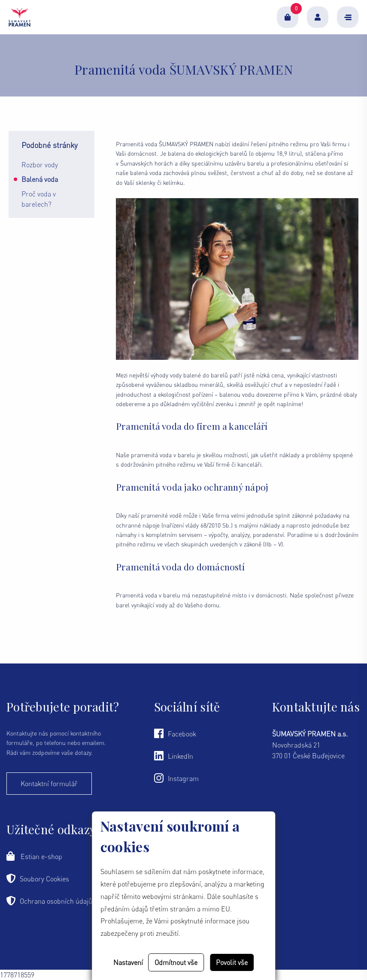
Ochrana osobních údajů (49, 901)
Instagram (176, 778)
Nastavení (128, 962)
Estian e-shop (34, 856)
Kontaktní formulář (49, 784)
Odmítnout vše (176, 962)
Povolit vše (232, 962)
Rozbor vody (40, 165)
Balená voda (40, 179)
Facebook (175, 733)
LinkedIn (174, 756)
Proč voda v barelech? (39, 199)
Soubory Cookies (38, 878)
